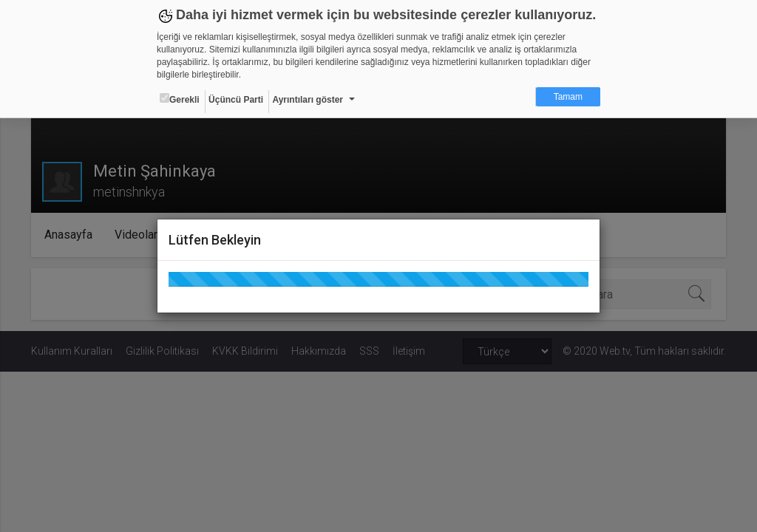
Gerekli (180, 99)
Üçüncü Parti (236, 100)
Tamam (568, 97)
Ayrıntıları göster (308, 100)
